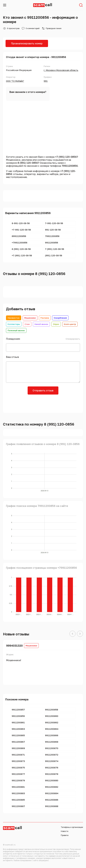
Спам (27, 324)
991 (46, 81)
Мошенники (30, 318)
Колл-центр (70, 324)
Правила (65, 835)
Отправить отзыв (43, 390)
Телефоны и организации (72, 827)
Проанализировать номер (27, 43)
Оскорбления (60, 318)
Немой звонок (41, 324)
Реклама (45, 318)
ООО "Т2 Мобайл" (15, 81)
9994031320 (14, 646)
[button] (72, 634)
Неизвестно (14, 318)
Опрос (56, 324)
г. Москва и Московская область (61, 70)
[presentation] (43, 403)
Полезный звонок (16, 330)
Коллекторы (14, 324)
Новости (65, 831)
